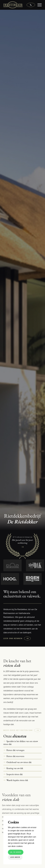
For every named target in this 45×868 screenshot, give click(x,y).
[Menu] (38, 5)
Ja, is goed (16, 852)
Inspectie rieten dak (15, 774)
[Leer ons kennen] (17, 638)
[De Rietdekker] (19, 5)
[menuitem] (38, 5)
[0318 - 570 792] (30, 5)
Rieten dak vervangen (15, 750)
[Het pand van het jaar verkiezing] (22, 547)
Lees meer (15, 857)
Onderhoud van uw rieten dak (19, 762)
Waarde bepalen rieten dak (17, 780)
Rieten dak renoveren (15, 756)
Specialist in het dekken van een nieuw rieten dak (21, 743)
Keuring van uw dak (15, 768)
